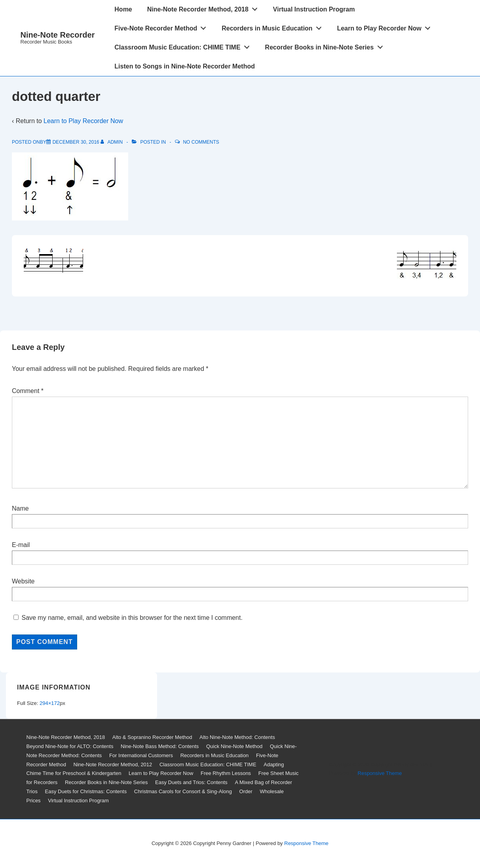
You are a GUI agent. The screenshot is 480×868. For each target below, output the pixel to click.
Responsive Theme (380, 773)
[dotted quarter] (76, 142)
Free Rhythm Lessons (226, 773)
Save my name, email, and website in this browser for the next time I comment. (132, 618)
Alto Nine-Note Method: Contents (237, 737)
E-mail (21, 545)
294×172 (50, 703)
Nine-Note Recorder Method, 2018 (205, 8)
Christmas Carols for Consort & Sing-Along (183, 791)
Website (23, 581)
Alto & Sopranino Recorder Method (152, 737)
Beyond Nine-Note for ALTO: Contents (70, 746)
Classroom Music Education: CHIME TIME (184, 46)
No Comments (201, 142)
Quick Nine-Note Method (234, 746)
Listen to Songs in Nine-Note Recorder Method (185, 66)
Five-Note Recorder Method (162, 27)
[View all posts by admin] (112, 142)
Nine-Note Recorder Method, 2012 (113, 764)
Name (20, 508)
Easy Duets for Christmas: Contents (86, 791)
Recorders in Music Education (274, 27)
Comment (28, 391)
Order (246, 791)
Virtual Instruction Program (314, 9)
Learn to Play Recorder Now (386, 27)
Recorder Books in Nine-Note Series (326, 46)
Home (123, 9)
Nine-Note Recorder (58, 35)
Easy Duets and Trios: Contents (191, 782)
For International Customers (141, 755)
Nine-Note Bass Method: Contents (160, 746)
